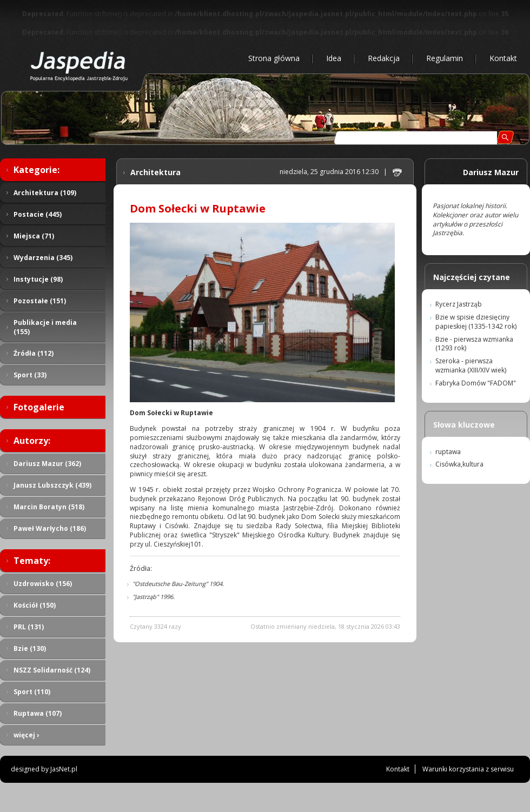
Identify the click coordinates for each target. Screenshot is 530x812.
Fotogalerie (39, 407)
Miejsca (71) (34, 236)
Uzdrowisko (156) (43, 584)
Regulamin (445, 58)
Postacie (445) (38, 214)
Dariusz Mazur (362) (47, 464)
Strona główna (274, 58)
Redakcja (384, 58)
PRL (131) (29, 627)
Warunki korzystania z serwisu (468, 769)
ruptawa (448, 452)
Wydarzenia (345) (43, 258)
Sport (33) (30, 375)
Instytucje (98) (38, 279)
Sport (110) (32, 692)
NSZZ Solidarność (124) (52, 670)
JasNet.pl (64, 769)
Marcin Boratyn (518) (49, 507)
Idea (334, 58)
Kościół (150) (35, 605)
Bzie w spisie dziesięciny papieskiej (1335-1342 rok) (476, 322)
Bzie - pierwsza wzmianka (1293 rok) (474, 344)
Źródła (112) (34, 353)
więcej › (26, 735)
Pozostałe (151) (40, 301)
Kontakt (503, 58)
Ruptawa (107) (38, 713)
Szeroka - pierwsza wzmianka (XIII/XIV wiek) (471, 365)
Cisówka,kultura (459, 464)
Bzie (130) (30, 648)
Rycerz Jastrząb (459, 304)
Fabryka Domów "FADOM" (476, 383)
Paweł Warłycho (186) (50, 528)
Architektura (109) (45, 193)
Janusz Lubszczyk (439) (52, 485)
